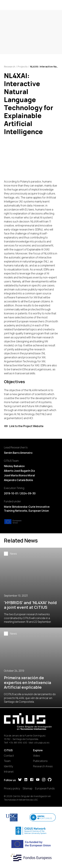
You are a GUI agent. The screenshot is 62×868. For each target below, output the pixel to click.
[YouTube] (38, 780)
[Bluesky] (20, 780)
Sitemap (28, 788)
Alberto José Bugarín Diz (20, 471)
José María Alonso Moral (19, 475)
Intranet (9, 772)
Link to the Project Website (24, 426)
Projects (23, 67)
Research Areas (43, 766)
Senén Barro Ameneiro (18, 453)
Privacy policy (12, 788)
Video (37, 756)
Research (10, 67)
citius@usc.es (42, 743)
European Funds (45, 788)
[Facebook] (32, 780)
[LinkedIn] (26, 780)
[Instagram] (44, 780)
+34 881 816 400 (18, 743)
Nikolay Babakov (14, 466)
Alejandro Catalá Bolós (19, 480)
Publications (40, 761)
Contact (9, 756)
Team (7, 761)
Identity (9, 766)
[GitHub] (50, 780)
